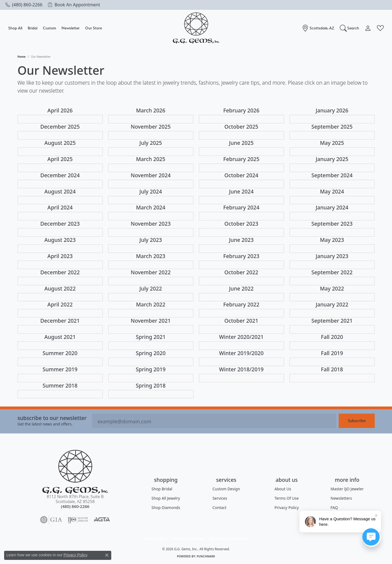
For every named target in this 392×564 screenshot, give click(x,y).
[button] (350, 28)
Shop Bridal (162, 489)
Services (220, 498)
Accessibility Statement (229, 539)
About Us (283, 489)
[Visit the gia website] (51, 520)
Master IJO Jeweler (347, 489)
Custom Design (226, 489)
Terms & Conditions (188, 539)
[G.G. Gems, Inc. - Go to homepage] (75, 472)
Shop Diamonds (166, 508)
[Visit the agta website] (102, 520)
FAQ (334, 508)
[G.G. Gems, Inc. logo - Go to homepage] (196, 28)
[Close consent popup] (107, 555)
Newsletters (341, 498)
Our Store (94, 28)
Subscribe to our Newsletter (52, 418)
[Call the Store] (75, 506)
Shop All (15, 28)
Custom (49, 28)
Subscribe (357, 421)
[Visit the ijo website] (78, 520)
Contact (219, 508)
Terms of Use (287, 498)
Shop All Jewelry (166, 498)
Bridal (33, 28)
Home (22, 57)
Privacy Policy (287, 508)
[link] (24, 5)
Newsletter (71, 28)
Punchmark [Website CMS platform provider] (206, 556)
